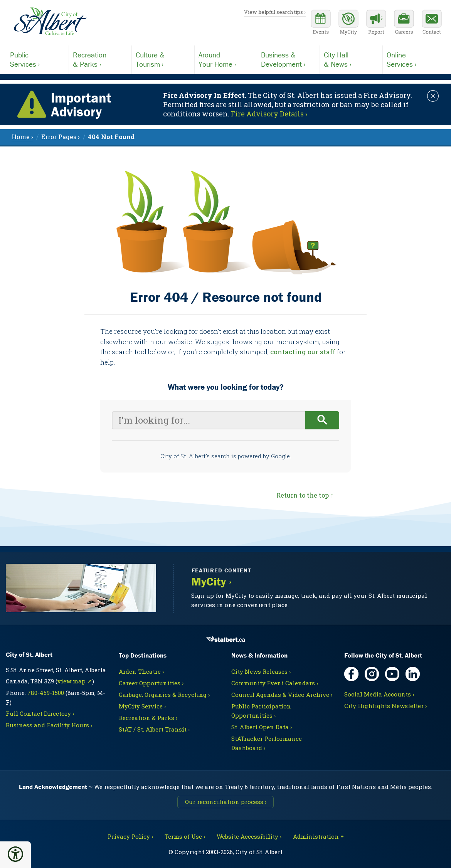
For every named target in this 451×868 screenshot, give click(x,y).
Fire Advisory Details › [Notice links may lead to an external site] (269, 114)
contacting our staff (303, 352)
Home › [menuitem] (22, 137)
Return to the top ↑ (305, 495)
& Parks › (100, 59)
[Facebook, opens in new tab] (351, 674)
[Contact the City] (432, 23)
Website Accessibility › (249, 836)
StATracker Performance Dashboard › (267, 743)
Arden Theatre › (141, 671)
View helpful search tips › (275, 12)
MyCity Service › (142, 706)
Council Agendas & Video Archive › (282, 695)
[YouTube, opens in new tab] (392, 674)
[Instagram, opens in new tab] (372, 674)
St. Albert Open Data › (262, 727)
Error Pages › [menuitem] (61, 137)
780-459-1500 (46, 693)
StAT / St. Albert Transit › (154, 729)
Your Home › (226, 59)
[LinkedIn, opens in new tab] (413, 674)
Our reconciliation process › (226, 802)
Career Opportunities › (151, 683)
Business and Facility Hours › (49, 725)
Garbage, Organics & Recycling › (164, 695)
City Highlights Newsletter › (385, 706)
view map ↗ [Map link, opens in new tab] (75, 681)
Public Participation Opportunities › (261, 711)
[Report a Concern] (376, 23)
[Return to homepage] (50, 22)
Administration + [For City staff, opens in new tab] (318, 836)
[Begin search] (322, 420)
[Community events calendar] (321, 23)
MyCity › (211, 582)
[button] (15, 854)
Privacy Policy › (130, 836)
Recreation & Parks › (148, 718)
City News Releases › (261, 671)
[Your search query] (209, 420)
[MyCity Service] (348, 23)
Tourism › (163, 59)
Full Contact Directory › (40, 713)
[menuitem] (111, 137)
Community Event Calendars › (275, 683)
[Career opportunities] (404, 23)
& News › (351, 59)
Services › (37, 59)
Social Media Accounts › (379, 694)
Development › (288, 59)
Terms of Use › (185, 836)
